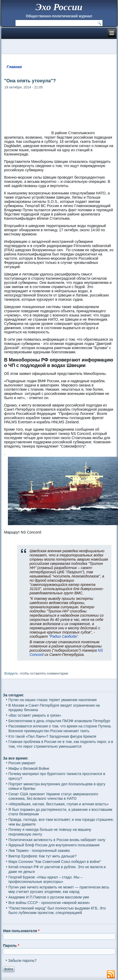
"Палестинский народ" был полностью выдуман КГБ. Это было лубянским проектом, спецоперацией (57, 911)
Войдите (11, 673)
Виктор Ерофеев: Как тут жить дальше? (42, 856)
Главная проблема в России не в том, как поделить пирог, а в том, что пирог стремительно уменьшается (61, 744)
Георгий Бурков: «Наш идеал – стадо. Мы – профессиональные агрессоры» (45, 880)
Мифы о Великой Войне (29, 768)
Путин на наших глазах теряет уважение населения (53, 700)
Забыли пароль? (22, 961)
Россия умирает (22, 763)
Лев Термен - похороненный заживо (39, 851)
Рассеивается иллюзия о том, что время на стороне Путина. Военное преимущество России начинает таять (60, 728)
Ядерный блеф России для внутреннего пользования (54, 845)
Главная (14, 67)
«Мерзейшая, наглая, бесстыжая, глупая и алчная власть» (59, 804)
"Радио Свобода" (63, 636)
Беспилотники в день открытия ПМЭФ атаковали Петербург (59, 721)
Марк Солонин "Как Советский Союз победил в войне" (55, 862)
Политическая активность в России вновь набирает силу (57, 840)
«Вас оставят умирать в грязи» (35, 715)
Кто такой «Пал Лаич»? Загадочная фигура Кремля (52, 736)
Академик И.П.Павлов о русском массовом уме (49, 897)
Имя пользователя (21, 931)
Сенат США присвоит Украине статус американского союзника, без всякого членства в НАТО (53, 796)
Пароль (11, 946)
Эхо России (59, 7)
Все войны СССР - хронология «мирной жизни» (49, 903)
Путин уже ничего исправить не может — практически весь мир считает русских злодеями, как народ (59, 889)
